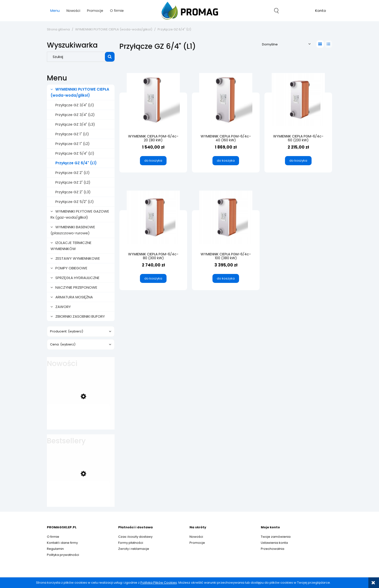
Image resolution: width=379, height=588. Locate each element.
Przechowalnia (273, 549)
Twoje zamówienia (276, 537)
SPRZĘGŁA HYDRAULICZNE (77, 278)
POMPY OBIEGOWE (71, 268)
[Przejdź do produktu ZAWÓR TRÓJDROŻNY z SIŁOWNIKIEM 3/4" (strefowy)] (78, 417)
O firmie (53, 537)
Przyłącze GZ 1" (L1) (72, 134)
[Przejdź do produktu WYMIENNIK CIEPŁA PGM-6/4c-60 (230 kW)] (298, 99)
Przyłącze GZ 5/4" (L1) (75, 153)
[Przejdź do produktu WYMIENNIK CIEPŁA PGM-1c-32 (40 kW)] (78, 495)
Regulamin (55, 549)
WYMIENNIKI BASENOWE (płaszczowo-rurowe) (73, 230)
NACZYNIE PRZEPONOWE (76, 287)
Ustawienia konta (274, 543)
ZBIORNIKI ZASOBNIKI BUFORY (80, 316)
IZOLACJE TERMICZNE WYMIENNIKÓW (71, 246)
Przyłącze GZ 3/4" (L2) (75, 115)
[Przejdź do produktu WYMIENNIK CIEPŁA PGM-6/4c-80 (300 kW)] (153, 217)
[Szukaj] (110, 57)
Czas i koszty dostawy (135, 537)
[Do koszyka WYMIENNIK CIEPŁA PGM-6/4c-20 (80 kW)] (153, 161)
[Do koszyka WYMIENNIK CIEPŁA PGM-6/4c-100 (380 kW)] (226, 279)
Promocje (197, 543)
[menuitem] (55, 11)
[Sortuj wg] (286, 44)
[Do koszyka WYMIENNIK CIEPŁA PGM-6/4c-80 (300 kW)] (153, 279)
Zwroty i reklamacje (134, 549)
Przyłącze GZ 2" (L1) (73, 173)
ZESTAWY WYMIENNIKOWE (78, 258)
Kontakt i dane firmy (62, 543)
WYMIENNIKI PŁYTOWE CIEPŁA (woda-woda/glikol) (80, 92)
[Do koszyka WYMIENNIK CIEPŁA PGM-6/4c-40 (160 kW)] (226, 161)
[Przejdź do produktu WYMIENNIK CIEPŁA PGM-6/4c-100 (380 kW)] (226, 217)
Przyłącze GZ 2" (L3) (73, 192)
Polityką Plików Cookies (159, 583)
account (321, 11)
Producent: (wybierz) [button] (67, 331)
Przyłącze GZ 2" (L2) (73, 182)
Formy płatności (131, 543)
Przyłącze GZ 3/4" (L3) (75, 124)
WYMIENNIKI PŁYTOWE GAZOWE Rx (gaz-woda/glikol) (80, 214)
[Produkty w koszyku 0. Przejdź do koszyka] (299, 11)
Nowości (196, 537)
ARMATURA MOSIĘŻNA (74, 297)
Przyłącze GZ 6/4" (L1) (76, 163)
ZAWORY (63, 307)
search (276, 11)
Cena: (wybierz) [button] (63, 344)
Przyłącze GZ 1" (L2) (73, 144)
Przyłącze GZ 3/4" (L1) (75, 105)
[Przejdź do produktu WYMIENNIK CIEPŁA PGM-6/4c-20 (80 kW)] (153, 99)
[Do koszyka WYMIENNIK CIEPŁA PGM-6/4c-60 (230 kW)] (298, 161)
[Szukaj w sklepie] (77, 57)
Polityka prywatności (63, 555)
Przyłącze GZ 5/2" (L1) (75, 202)
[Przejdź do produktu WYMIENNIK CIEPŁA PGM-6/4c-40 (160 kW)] (226, 99)
